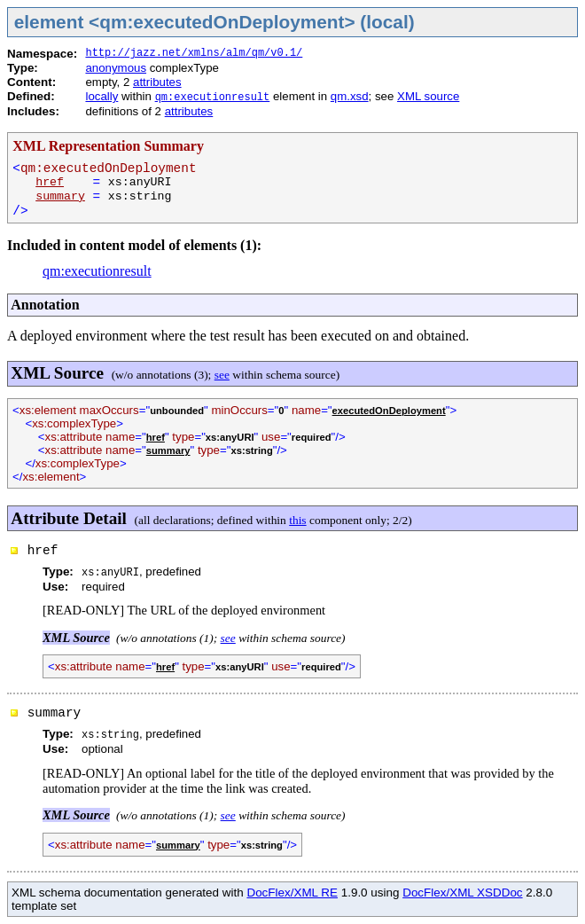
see (222, 375)
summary (60, 196)
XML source (428, 96)
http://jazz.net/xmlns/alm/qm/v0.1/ (194, 53)
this (297, 520)
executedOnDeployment (389, 411)
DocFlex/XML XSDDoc (462, 893)
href (50, 182)
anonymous (116, 68)
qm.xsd (350, 96)
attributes (157, 82)
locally (101, 96)
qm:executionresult (213, 98)
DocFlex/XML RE (292, 893)
